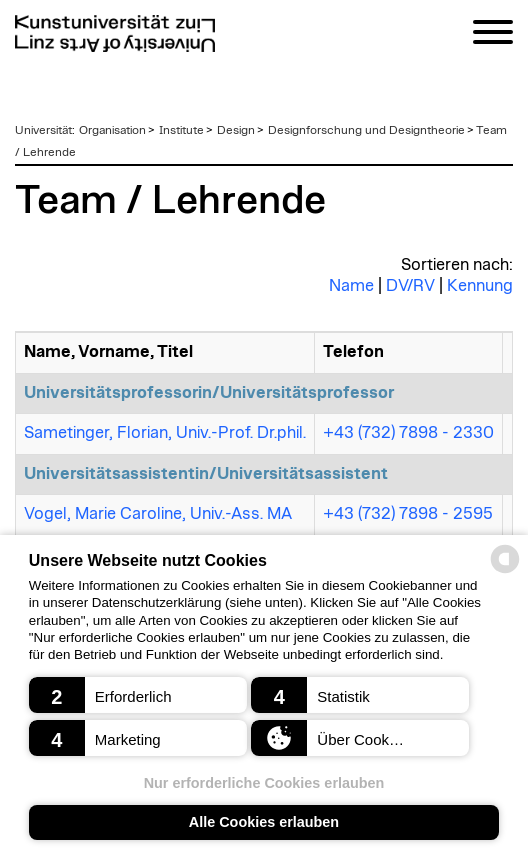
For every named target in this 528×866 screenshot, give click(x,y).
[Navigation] (493, 35)
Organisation (112, 130)
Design (236, 130)
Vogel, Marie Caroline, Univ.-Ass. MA (158, 514)
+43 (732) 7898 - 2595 (408, 514)
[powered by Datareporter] (505, 571)
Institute (181, 130)
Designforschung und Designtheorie (366, 130)
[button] (138, 695)
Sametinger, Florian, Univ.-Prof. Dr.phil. (165, 433)
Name (351, 286)
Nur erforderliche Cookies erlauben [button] (264, 783)
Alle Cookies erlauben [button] (264, 822)
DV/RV (410, 286)
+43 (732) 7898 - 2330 (408, 433)
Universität (43, 130)
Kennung (480, 286)
